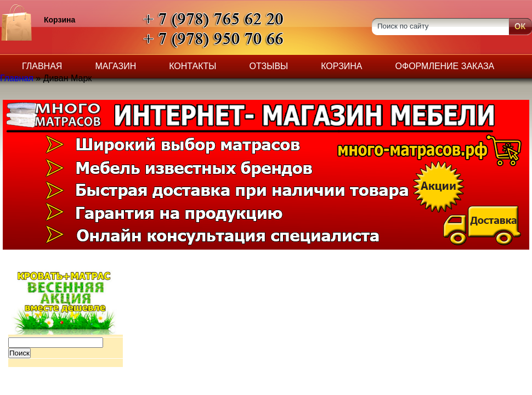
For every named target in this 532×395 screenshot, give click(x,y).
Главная (42, 66)
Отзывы (269, 66)
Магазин (115, 66)
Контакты (193, 66)
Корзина (341, 66)
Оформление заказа (445, 66)
